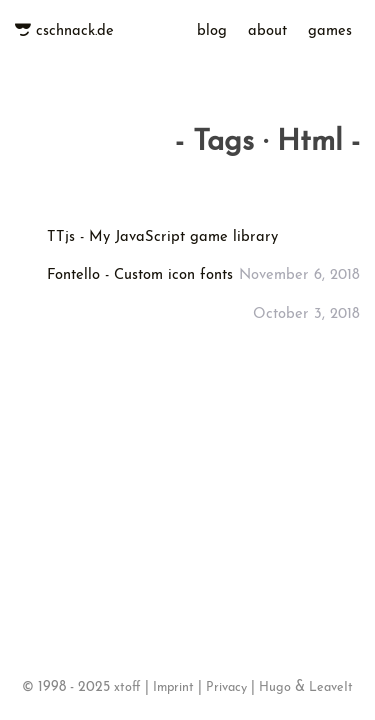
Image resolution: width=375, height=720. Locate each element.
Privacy (226, 684)
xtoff (127, 684)
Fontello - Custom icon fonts (140, 267)
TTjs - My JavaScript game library (162, 229)
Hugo (275, 684)
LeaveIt (331, 684)
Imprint (173, 684)
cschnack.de (75, 42)
